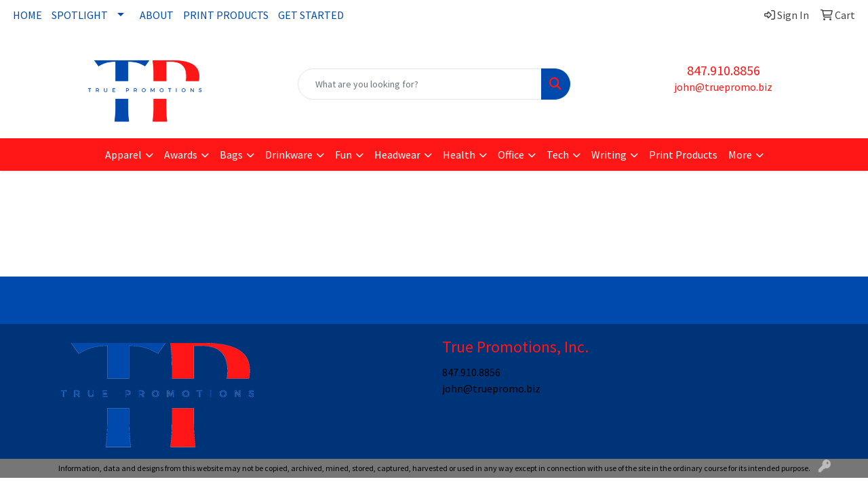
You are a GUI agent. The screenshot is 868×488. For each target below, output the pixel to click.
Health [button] (459, 155)
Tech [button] (558, 155)
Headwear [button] (397, 155)
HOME (27, 15)
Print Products (683, 155)
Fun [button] (343, 155)
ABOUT (157, 15)
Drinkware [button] (289, 155)
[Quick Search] (420, 84)
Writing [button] (609, 155)
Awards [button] (181, 155)
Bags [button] (231, 155)
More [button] (740, 155)
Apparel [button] (123, 155)
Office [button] (511, 155)
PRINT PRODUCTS (226, 15)
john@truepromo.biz (723, 87)
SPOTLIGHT (80, 15)
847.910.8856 (724, 70)
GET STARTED (311, 15)
